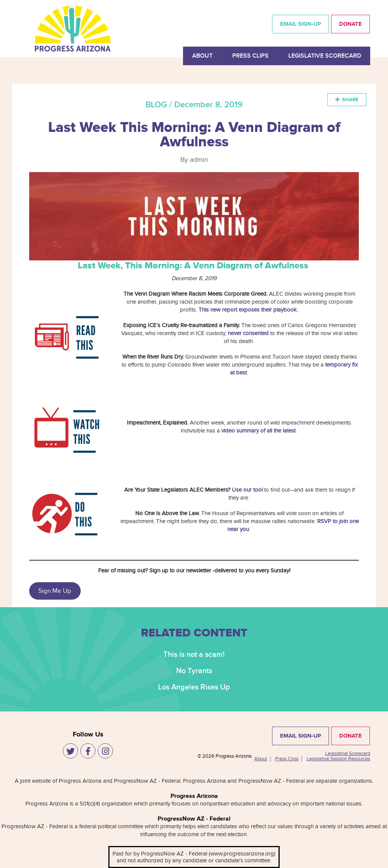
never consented (248, 333)
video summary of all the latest (258, 431)
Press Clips (250, 56)
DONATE (350, 24)
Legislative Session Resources (338, 759)
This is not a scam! (194, 655)
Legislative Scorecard (325, 56)
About (202, 56)
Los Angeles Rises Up (194, 687)
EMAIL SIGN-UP (300, 24)
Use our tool (247, 490)
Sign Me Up (55, 591)
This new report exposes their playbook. (248, 310)
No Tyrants (194, 671)
